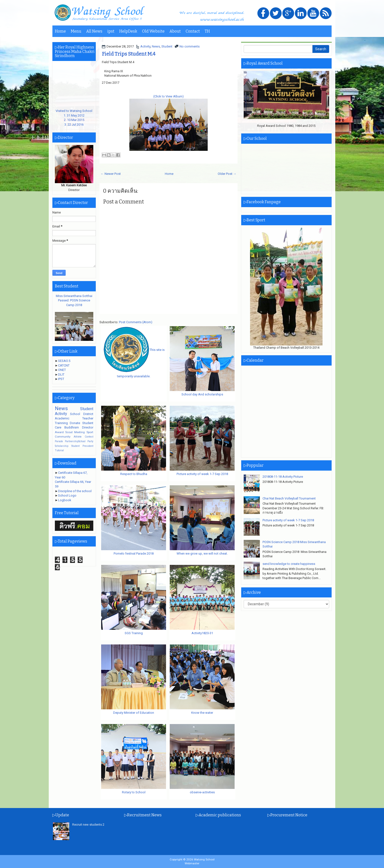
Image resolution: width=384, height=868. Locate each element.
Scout (69, 432)
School (75, 414)
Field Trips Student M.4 (129, 54)
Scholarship (62, 446)
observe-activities (202, 792)
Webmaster (192, 863)
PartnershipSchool (75, 441)
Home (60, 31)
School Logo (67, 495)
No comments (190, 46)
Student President (82, 446)
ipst (111, 31)
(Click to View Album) (168, 96)
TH (207, 31)
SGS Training (134, 633)
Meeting (79, 432)
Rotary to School (134, 792)
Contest (89, 437)
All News (94, 31)
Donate (75, 423)
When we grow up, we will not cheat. (202, 553)
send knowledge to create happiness (289, 564)
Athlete (78, 437)
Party (90, 441)
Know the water (202, 713)
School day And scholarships (202, 394)
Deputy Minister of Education (134, 713)
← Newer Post (111, 174)
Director (88, 427)
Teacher (88, 418)
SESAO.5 (64, 361)
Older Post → (227, 174)
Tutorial (59, 450)
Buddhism (72, 427)
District (88, 414)
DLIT (61, 375)
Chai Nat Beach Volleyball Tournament (289, 498)
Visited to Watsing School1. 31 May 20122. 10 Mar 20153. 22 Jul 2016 (74, 115)
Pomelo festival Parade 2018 (134, 553)
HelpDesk (128, 31)
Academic (62, 418)
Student (167, 46)
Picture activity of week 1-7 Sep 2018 (202, 474)
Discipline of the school (75, 491)
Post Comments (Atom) (136, 322)
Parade (59, 441)
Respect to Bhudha (134, 474)
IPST (61, 379)
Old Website (153, 31)
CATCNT (64, 365)
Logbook (65, 500)
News (156, 46)
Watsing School (204, 859)
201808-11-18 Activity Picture (283, 477)
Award (59, 432)
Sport (90, 432)
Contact (193, 31)
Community (63, 437)
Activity (145, 46)
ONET (62, 370)
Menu (76, 31)
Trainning (61, 423)
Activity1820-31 (202, 633)
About (175, 31)
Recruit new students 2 (88, 825)
